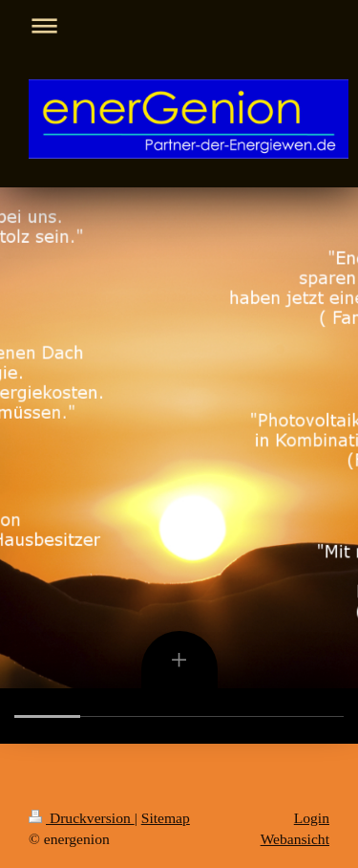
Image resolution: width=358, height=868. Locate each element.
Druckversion (82, 818)
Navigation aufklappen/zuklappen (179, 25)
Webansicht (295, 839)
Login (312, 818)
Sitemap (166, 818)
